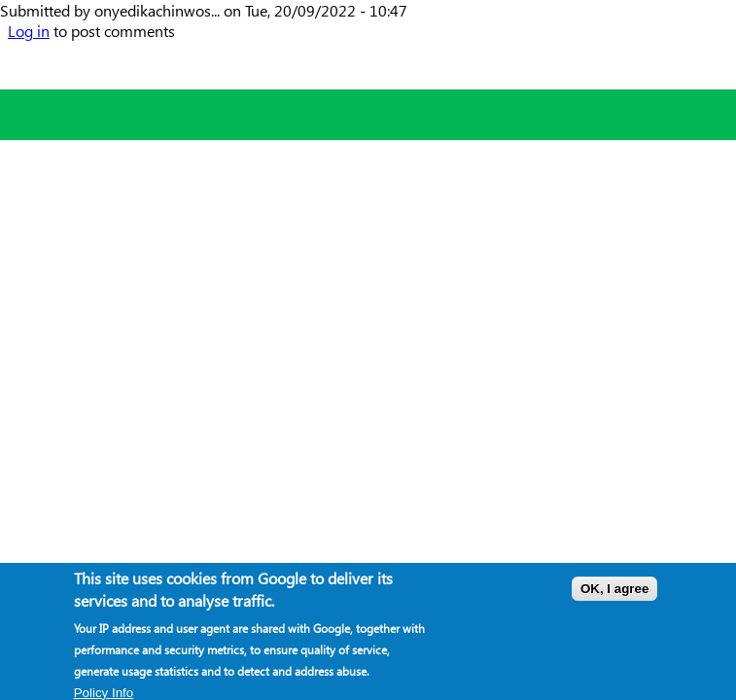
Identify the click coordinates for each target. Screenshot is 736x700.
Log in (29, 31)
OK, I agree (614, 591)
